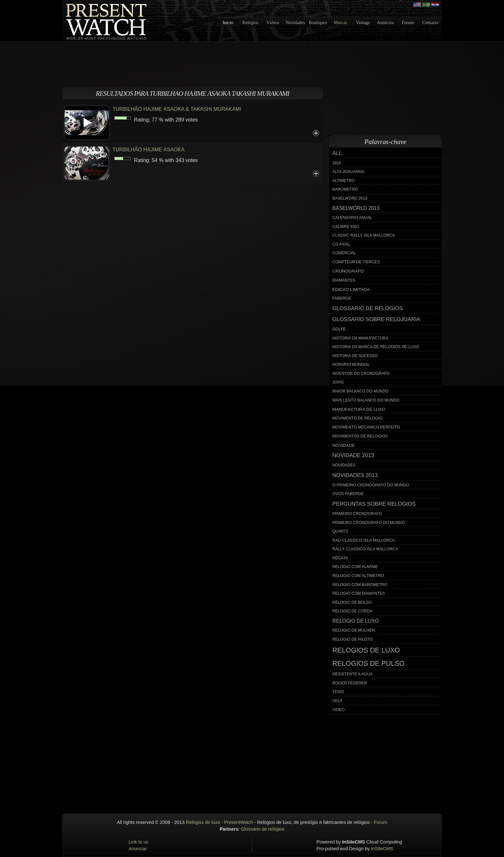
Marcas (340, 23)
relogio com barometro (360, 585)
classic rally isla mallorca (364, 235)
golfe (339, 329)
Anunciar (138, 849)
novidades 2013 (355, 475)
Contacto (431, 23)
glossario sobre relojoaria (376, 319)
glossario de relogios (368, 308)
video (338, 710)
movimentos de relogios (360, 436)
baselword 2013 (350, 198)
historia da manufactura (360, 338)
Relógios (250, 23)
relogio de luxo (355, 621)
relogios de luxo (366, 650)
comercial (344, 253)
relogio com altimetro (358, 576)
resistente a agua (352, 674)
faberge (342, 298)
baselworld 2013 (356, 208)
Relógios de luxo (203, 822)
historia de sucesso (355, 356)
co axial (341, 244)
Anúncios (385, 23)
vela (337, 701)
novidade (344, 445)
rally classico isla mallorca (365, 549)
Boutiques (318, 23)
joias (338, 382)
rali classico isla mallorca (364, 540)
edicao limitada (351, 289)
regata (340, 558)
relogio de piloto (352, 639)
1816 (337, 163)
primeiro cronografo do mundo (369, 523)
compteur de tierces (356, 262)
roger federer (350, 683)
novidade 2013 (353, 455)
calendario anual (352, 218)
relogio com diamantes (359, 593)
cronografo (348, 271)
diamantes (344, 280)
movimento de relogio (357, 418)
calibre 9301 (346, 227)
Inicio (228, 23)
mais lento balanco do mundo (366, 400)
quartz (340, 531)
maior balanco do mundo (360, 391)
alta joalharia (348, 172)
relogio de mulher (354, 630)
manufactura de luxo (359, 409)
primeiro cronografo (357, 514)
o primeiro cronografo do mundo (371, 485)
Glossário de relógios (263, 829)
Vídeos (273, 23)
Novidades (295, 23)
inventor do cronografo (361, 374)
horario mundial (351, 365)
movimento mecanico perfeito (366, 427)
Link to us (139, 842)
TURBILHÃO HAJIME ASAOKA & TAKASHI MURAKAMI (177, 109)
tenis (338, 692)
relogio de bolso (352, 602)
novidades (344, 465)
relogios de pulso (369, 663)
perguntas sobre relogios (374, 504)
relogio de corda (352, 611)
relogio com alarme (355, 567)
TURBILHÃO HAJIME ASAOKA (148, 150)
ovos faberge (348, 494)
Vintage (363, 23)
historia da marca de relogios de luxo (376, 347)
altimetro (344, 181)
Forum (408, 23)
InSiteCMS (382, 849)
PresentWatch (239, 822)
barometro (345, 189)
